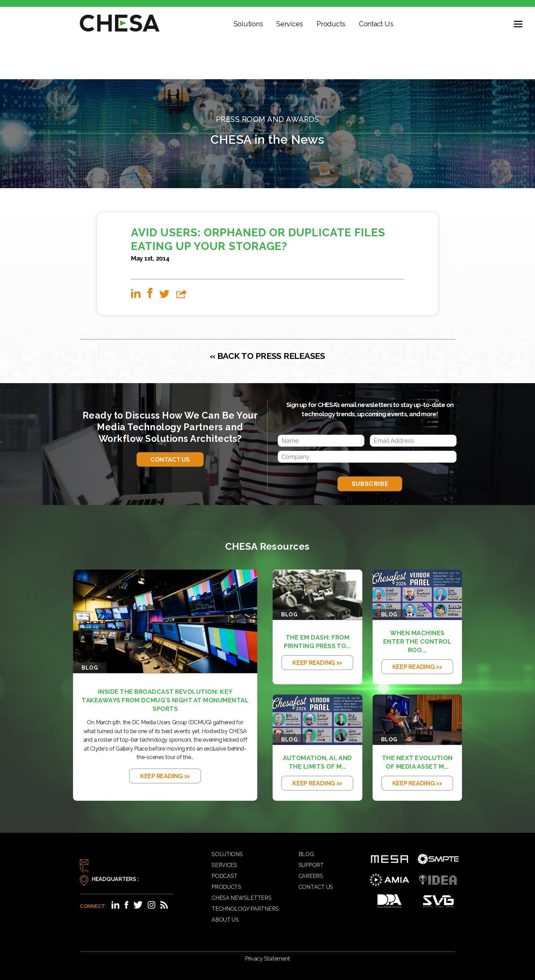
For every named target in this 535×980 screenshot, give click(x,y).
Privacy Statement (267, 959)
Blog (306, 854)
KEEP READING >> (165, 776)
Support (311, 865)
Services (290, 24)
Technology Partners (245, 909)
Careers (311, 876)
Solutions (248, 24)
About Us (225, 920)
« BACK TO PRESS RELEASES (267, 356)
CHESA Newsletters (241, 898)
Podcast (225, 876)
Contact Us (376, 24)
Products (331, 24)
